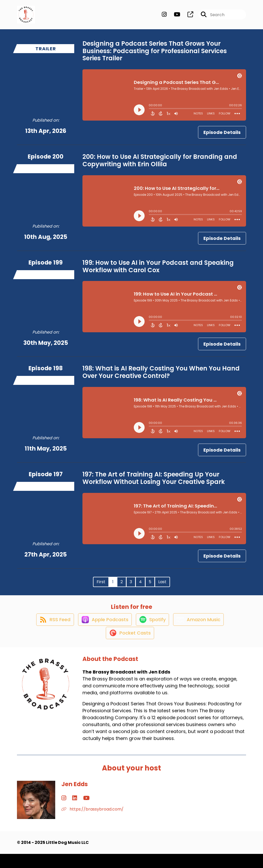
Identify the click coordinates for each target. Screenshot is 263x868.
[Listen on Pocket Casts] (129, 647)
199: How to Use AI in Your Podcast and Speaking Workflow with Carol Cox (158, 270)
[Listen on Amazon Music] (202, 628)
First (101, 586)
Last (162, 586)
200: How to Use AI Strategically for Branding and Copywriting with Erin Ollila (160, 164)
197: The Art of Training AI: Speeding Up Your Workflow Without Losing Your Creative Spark (154, 482)
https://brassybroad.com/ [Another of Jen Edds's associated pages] (92, 823)
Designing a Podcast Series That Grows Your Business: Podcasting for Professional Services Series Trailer (155, 55)
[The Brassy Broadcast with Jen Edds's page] (187, 17)
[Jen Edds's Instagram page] (64, 812)
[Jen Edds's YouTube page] (76, 812)
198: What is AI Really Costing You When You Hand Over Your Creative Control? (161, 376)
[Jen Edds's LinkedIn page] (70, 812)
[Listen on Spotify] (153, 628)
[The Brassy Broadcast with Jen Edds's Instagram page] (164, 17)
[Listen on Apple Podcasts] (102, 628)
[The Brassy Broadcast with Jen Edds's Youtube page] (174, 17)
